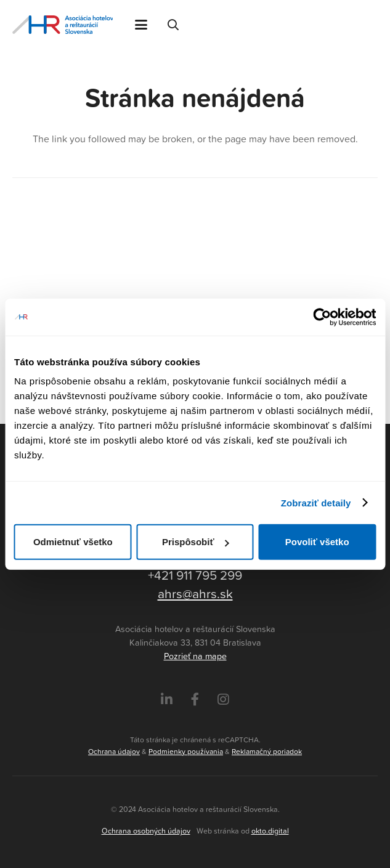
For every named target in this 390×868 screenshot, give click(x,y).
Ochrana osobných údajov (146, 831)
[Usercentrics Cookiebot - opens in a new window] (322, 317)
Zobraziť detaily (316, 502)
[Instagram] (223, 700)
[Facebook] (195, 700)
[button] (141, 25)
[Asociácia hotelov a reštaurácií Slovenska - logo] (63, 25)
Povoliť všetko (317, 542)
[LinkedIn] (167, 700)
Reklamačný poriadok (267, 751)
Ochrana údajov (114, 751)
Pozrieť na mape (195, 656)
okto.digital (270, 831)
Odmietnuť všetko (73, 542)
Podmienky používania (186, 751)
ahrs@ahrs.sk (195, 593)
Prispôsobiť (196, 542)
